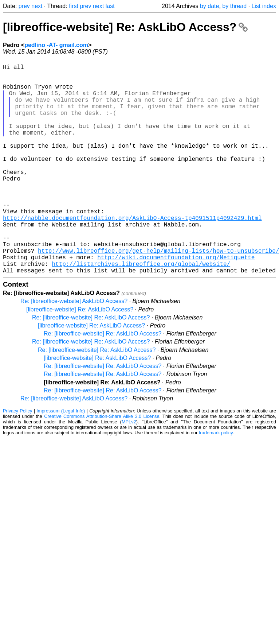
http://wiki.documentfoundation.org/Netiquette (176, 301)
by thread (234, 6)
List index (264, 6)
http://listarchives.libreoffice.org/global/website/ (141, 309)
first (74, 6)
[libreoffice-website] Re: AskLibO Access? (125, 27)
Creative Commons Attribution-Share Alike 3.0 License (102, 463)
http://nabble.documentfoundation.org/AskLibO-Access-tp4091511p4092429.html (132, 253)
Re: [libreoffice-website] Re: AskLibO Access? (91, 364)
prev (24, 6)
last (110, 6)
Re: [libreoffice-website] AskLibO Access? (74, 348)
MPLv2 (129, 468)
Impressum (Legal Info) (61, 457)
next (37, 6)
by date (209, 6)
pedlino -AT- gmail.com (56, 45)
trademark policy (216, 479)
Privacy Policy (17, 457)
